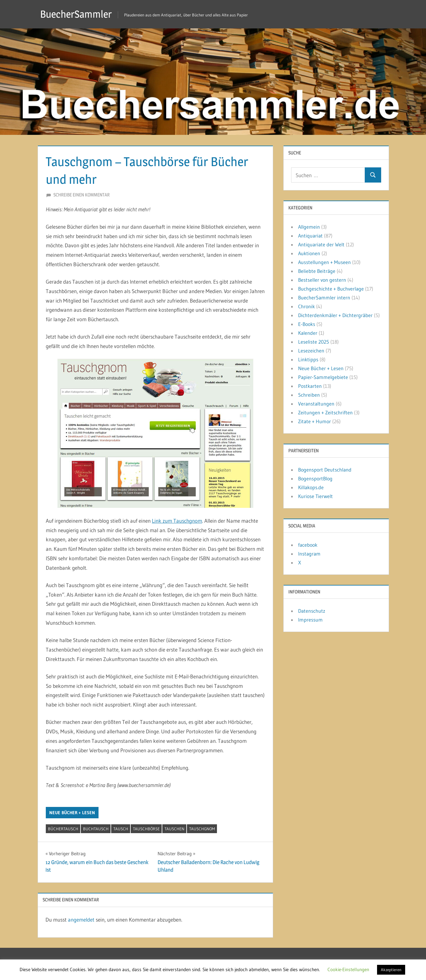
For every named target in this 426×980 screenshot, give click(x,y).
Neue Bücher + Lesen (72, 813)
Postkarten (310, 386)
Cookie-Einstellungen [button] (348, 969)
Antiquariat (310, 236)
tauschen (174, 829)
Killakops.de (311, 487)
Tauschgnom (202, 829)
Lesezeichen (311, 351)
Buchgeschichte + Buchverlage (331, 289)
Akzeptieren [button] (391, 970)
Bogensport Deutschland (325, 470)
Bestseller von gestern (322, 280)
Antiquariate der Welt (321, 244)
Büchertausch (63, 829)
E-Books (307, 324)
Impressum (310, 620)
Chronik (306, 306)
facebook (308, 545)
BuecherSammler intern (324, 298)
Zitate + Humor (315, 421)
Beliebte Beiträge (317, 271)
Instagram (309, 554)
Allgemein (309, 227)
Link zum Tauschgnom (177, 521)
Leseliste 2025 (314, 342)
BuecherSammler (76, 14)
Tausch (121, 829)
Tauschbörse (146, 829)
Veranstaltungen (316, 404)
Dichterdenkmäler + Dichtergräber (335, 315)
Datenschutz (312, 611)
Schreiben (309, 395)
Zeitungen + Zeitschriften (325, 412)
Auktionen (309, 253)
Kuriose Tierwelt (315, 496)
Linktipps (308, 359)
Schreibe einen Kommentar (81, 195)
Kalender (308, 333)
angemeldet (81, 920)
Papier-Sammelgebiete (323, 377)
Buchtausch (96, 829)
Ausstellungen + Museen (324, 262)
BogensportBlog (315, 478)
